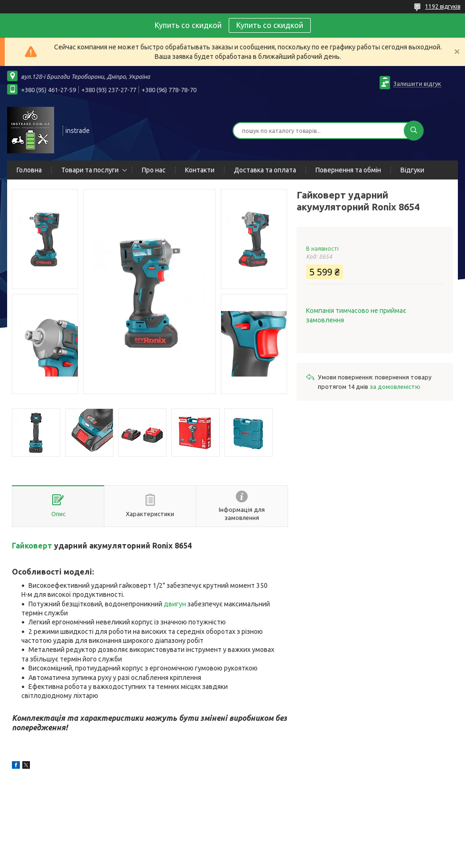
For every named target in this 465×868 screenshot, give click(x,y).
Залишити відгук (417, 84)
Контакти (200, 170)
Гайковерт (32, 546)
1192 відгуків (443, 6)
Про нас (154, 170)
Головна (29, 170)
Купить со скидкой (270, 25)
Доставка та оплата (265, 170)
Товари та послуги (90, 170)
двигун (175, 604)
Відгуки (412, 170)
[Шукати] (414, 131)
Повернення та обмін (348, 170)
